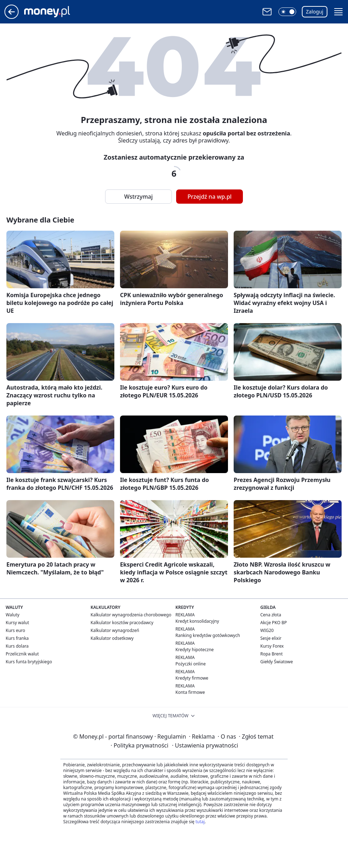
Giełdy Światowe (277, 662)
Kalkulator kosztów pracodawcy (122, 623)
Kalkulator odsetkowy (112, 638)
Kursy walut (17, 623)
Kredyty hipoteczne (195, 650)
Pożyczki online (191, 664)
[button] (287, 12)
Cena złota (271, 615)
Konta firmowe (190, 692)
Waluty (13, 615)
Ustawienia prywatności (205, 745)
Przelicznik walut (22, 654)
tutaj (200, 822)
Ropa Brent (271, 654)
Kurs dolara (17, 646)
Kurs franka (17, 638)
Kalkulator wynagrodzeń (115, 630)
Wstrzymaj (138, 197)
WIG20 (267, 630)
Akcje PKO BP (274, 623)
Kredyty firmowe (192, 678)
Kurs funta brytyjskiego (29, 662)
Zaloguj (315, 12)
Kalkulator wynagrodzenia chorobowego (131, 615)
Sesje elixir (271, 638)
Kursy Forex (272, 646)
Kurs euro (15, 630)
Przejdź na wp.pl (210, 197)
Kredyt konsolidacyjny (197, 621)
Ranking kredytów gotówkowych (208, 635)
